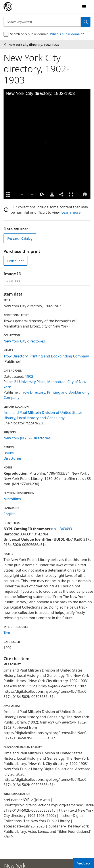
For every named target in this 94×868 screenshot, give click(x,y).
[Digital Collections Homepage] (8, 7)
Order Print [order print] (15, 261)
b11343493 (63, 529)
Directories (42, 438)
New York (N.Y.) (16, 438)
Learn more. (71, 212)
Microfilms (12, 499)
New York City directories (24, 341)
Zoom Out (32, 194)
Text (7, 633)
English (10, 514)
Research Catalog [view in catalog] (20, 238)
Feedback (84, 863)
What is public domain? (67, 34)
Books (9, 453)
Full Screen (71, 194)
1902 (29, 376)
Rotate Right (42, 194)
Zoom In (22, 194)
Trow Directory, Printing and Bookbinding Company (46, 356)
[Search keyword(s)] (42, 22)
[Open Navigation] (84, 7)
